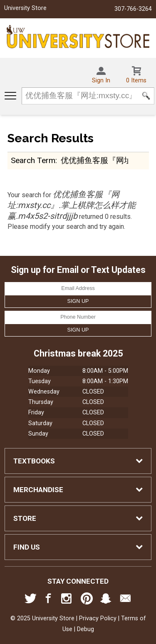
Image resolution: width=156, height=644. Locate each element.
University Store (25, 8)
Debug (85, 629)
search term (33, 160)
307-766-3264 (133, 9)
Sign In (101, 80)
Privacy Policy (98, 618)
